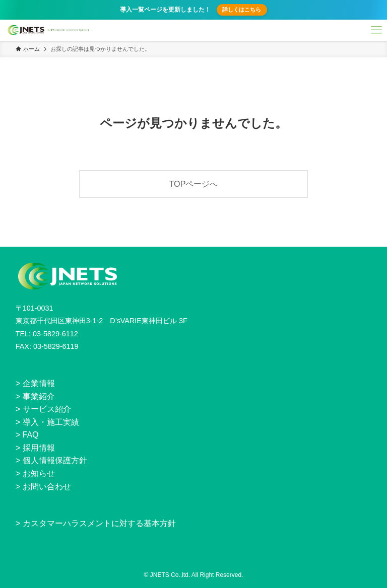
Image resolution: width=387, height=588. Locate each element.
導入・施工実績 (51, 422)
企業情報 (39, 383)
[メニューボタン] (376, 30)
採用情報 (39, 448)
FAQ (31, 435)
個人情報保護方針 (55, 460)
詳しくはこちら (242, 10)
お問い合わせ (47, 487)
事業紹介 (39, 396)
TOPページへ (194, 184)
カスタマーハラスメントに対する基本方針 (99, 523)
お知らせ (39, 473)
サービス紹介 (47, 409)
